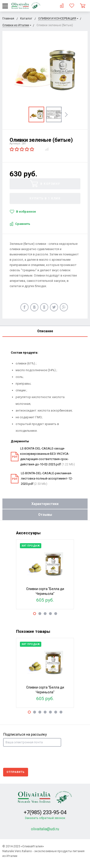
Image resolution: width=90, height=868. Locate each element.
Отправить (16, 772)
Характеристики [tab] (45, 504)
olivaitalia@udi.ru (45, 829)
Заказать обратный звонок (45, 818)
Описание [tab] (45, 331)
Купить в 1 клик (45, 198)
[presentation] (40, 757)
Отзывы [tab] (45, 515)
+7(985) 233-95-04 (45, 812)
